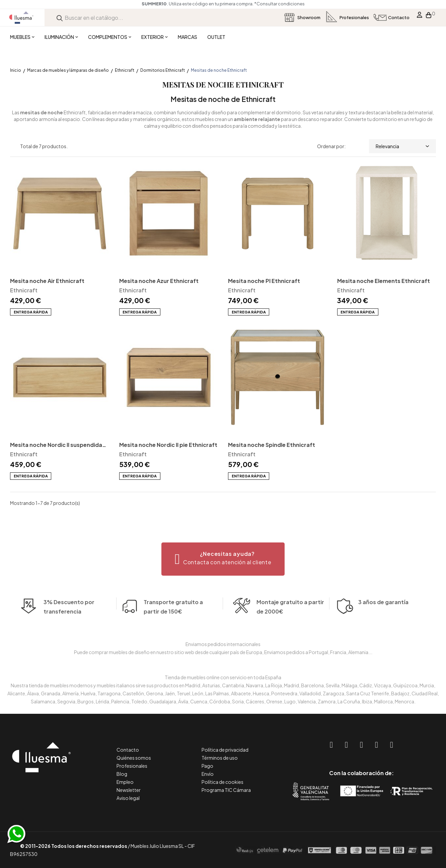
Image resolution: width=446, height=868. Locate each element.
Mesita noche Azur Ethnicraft (159, 281)
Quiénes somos (134, 758)
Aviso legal (128, 798)
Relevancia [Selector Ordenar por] (402, 146)
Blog (122, 774)
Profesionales (132, 766)
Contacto (128, 750)
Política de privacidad (225, 750)
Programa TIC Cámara (226, 790)
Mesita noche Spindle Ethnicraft (272, 445)
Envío (208, 774)
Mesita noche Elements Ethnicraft (384, 281)
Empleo (125, 782)
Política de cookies (222, 782)
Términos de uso (220, 758)
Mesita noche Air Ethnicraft (47, 281)
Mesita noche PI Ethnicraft (264, 281)
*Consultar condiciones (279, 4)
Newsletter (129, 790)
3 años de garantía (383, 612)
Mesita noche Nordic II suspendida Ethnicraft (56, 445)
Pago (207, 766)
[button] (223, 559)
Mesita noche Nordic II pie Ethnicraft (168, 445)
